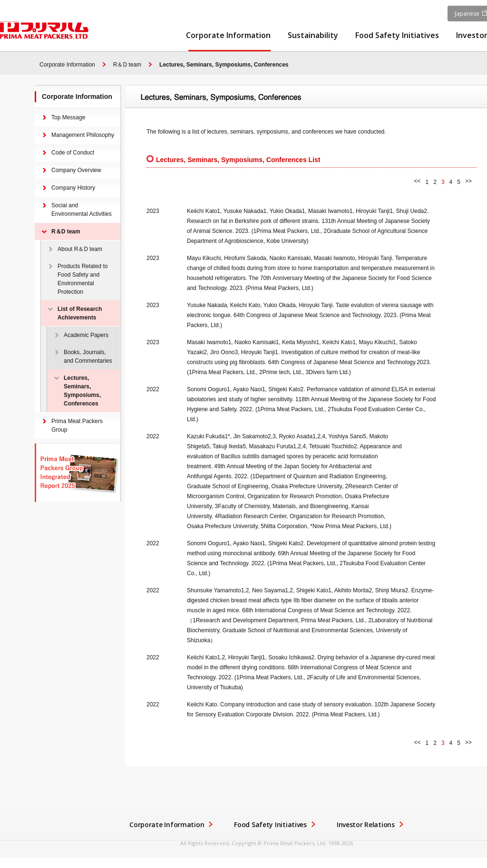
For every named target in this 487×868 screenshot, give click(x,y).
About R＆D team (80, 249)
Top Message (68, 117)
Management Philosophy (83, 135)
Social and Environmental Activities (82, 210)
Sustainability (313, 36)
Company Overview (76, 170)
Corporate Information (228, 36)
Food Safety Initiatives (397, 36)
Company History (73, 188)
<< (418, 181)
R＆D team (127, 65)
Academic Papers (86, 335)
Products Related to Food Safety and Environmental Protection (83, 279)
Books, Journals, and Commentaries (88, 357)
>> (468, 181)
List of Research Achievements (80, 313)
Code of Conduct (73, 153)
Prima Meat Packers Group (77, 425)
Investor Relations (366, 825)
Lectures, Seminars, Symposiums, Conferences (224, 65)
